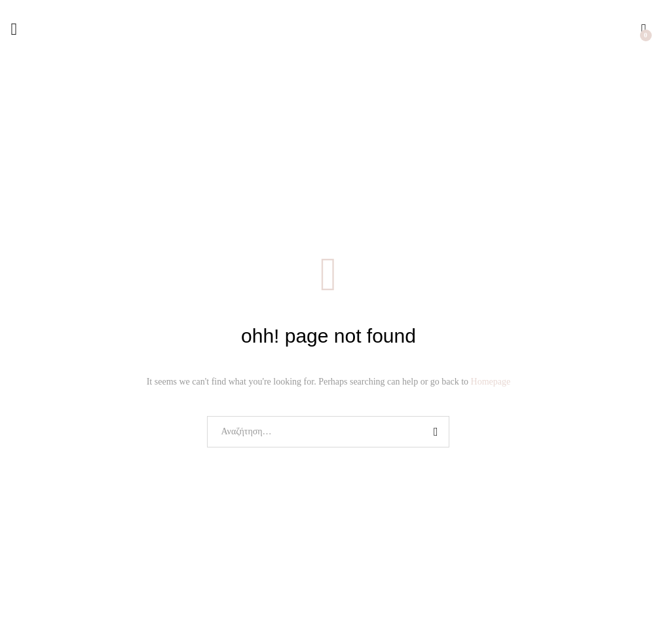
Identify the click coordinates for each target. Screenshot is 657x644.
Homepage (491, 382)
